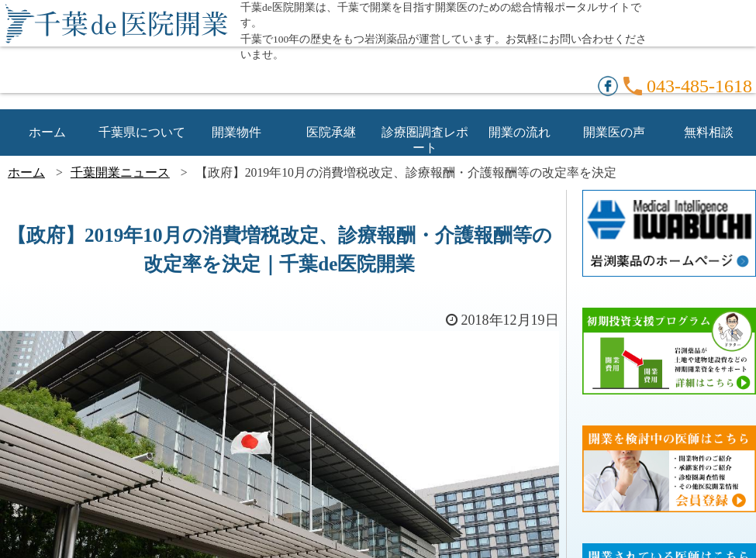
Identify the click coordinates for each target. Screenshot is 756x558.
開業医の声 (614, 132)
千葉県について (142, 132)
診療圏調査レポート (425, 133)
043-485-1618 (699, 86)
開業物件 (236, 132)
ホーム (47, 132)
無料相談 (709, 132)
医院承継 (331, 132)
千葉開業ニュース (120, 172)
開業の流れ (520, 132)
